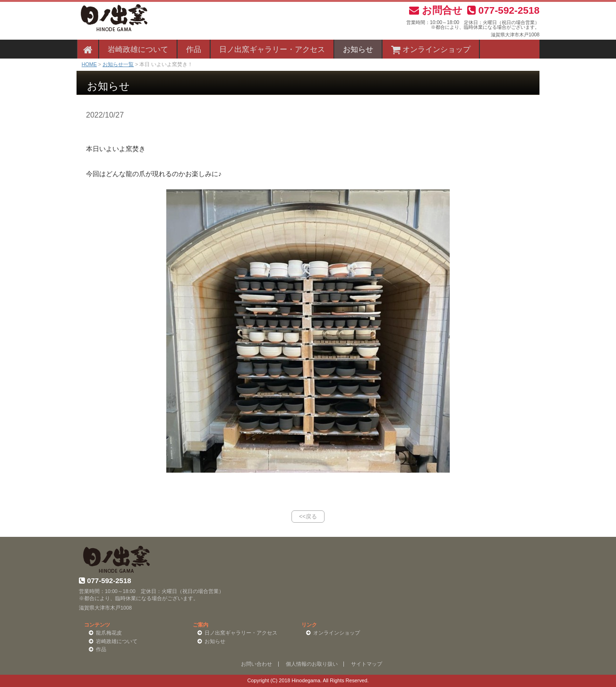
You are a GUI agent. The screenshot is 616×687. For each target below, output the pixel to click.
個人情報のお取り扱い (312, 664)
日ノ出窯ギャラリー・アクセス (272, 49)
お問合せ (436, 10)
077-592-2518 (503, 10)
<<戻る (308, 517)
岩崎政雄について (138, 49)
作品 (194, 49)
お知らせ (358, 49)
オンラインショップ (431, 49)
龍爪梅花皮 (109, 633)
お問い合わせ (257, 664)
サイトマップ (367, 664)
